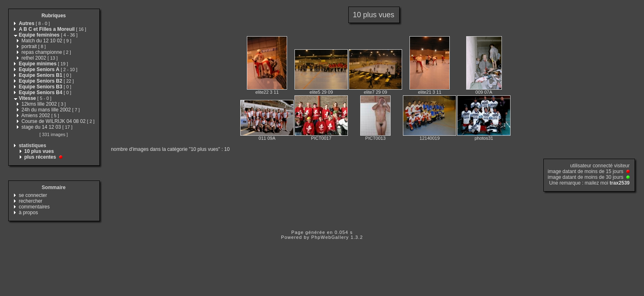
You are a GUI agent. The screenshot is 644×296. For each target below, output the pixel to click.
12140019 (430, 138)
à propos (29, 213)
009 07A (484, 92)
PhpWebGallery (330, 237)
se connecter (33, 195)
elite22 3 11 (267, 92)
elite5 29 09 (321, 92)
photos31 (484, 138)
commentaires (34, 207)
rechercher (31, 201)
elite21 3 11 (430, 92)
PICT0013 (375, 138)
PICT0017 (321, 138)
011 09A (267, 138)
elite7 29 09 (376, 92)
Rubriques (54, 16)
